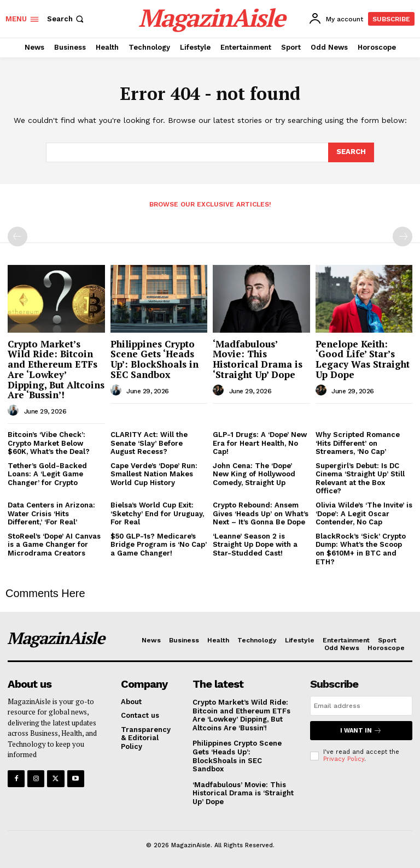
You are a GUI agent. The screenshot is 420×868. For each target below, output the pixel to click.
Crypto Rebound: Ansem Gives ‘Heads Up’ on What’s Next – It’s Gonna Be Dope (261, 513)
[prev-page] (17, 237)
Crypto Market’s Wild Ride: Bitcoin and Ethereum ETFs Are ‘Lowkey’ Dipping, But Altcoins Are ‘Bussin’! (56, 369)
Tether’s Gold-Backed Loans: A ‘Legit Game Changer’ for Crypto (47, 474)
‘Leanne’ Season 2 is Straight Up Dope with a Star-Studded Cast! (255, 545)
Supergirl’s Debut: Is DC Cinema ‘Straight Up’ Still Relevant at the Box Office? (360, 479)
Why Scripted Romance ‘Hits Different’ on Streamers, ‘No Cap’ (358, 443)
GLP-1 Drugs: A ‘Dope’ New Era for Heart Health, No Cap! (260, 443)
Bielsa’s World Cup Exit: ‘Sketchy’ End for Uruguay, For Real (157, 513)
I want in (361, 731)
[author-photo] (15, 411)
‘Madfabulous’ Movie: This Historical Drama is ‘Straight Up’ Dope (258, 359)
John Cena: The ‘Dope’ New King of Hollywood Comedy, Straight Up (254, 474)
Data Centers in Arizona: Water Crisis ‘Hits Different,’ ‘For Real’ (51, 513)
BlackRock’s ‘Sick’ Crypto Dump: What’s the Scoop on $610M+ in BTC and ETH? (361, 549)
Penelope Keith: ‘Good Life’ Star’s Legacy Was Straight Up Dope (363, 359)
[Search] (351, 152)
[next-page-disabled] (402, 237)
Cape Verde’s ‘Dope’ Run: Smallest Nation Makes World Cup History (154, 474)
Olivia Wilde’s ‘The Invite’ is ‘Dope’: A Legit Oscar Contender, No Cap (364, 513)
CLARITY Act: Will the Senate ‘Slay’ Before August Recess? (149, 443)
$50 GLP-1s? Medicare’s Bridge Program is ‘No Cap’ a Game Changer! (159, 545)
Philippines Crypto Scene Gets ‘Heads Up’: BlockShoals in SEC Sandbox (154, 359)
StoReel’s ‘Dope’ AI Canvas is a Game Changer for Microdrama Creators (54, 545)
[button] (66, 19)
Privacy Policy (344, 759)
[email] (361, 706)
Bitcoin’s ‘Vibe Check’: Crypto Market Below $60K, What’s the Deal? (49, 443)
